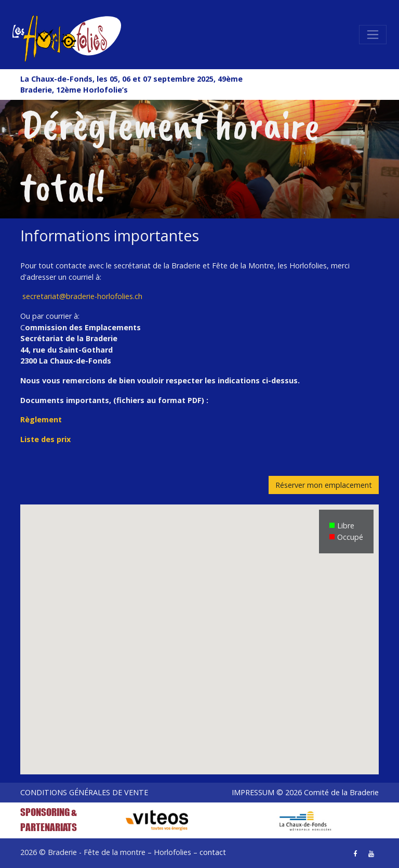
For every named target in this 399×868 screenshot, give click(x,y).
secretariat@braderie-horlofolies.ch (82, 296)
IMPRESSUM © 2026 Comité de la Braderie (305, 792)
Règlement (41, 419)
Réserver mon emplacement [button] (324, 485)
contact (213, 852)
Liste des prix (45, 439)
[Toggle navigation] (373, 35)
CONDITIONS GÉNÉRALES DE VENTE (84, 792)
